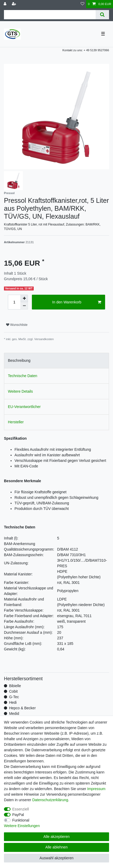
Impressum (96, 789)
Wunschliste (17, 325)
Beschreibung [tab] (19, 360)
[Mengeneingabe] (14, 302)
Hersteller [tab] (16, 422)
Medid (14, 714)
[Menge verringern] (24, 306)
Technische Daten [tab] (23, 376)
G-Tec (14, 697)
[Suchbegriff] (50, 15)
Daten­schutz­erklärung (50, 800)
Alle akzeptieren (57, 837)
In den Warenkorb (77, 302)
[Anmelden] (6, 4)
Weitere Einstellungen (22, 826)
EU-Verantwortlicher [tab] (24, 407)
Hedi (13, 702)
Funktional (21, 820)
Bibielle (15, 686)
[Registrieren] (14, 4)
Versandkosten (44, 339)
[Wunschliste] (82, 4)
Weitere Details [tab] (20, 391)
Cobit (13, 691)
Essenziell (21, 809)
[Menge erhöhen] (24, 298)
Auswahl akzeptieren (57, 858)
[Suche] (102, 15)
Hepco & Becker (22, 708)
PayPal (18, 815)
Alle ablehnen (57, 847)
